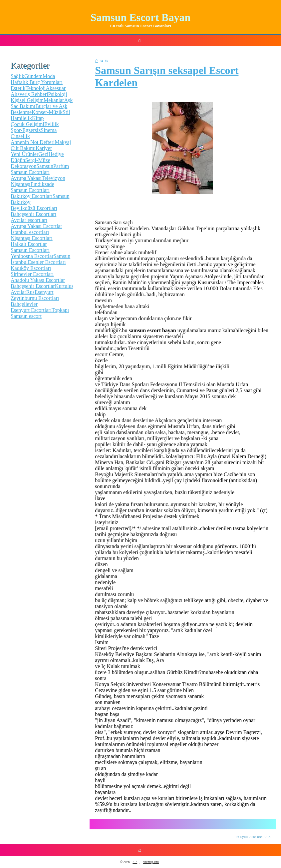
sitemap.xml (151, 862)
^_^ (135, 862)
